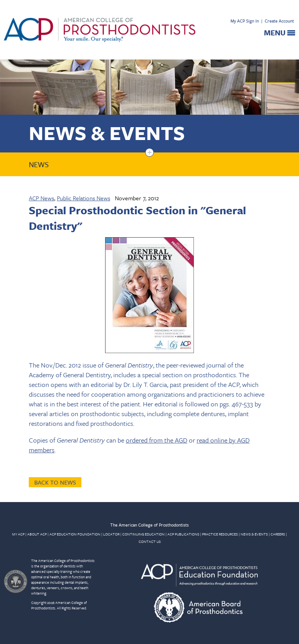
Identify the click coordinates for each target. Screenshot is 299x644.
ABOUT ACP (37, 534)
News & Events (107, 132)
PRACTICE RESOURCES (220, 534)
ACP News (41, 198)
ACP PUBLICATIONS (183, 534)
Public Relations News (84, 198)
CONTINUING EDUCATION (143, 534)
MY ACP (18, 534)
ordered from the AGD (157, 440)
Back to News (55, 482)
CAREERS (278, 534)
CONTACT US (150, 541)
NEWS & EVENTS (254, 534)
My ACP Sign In (245, 21)
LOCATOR (111, 534)
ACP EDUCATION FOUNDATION (75, 534)
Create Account (279, 21)
